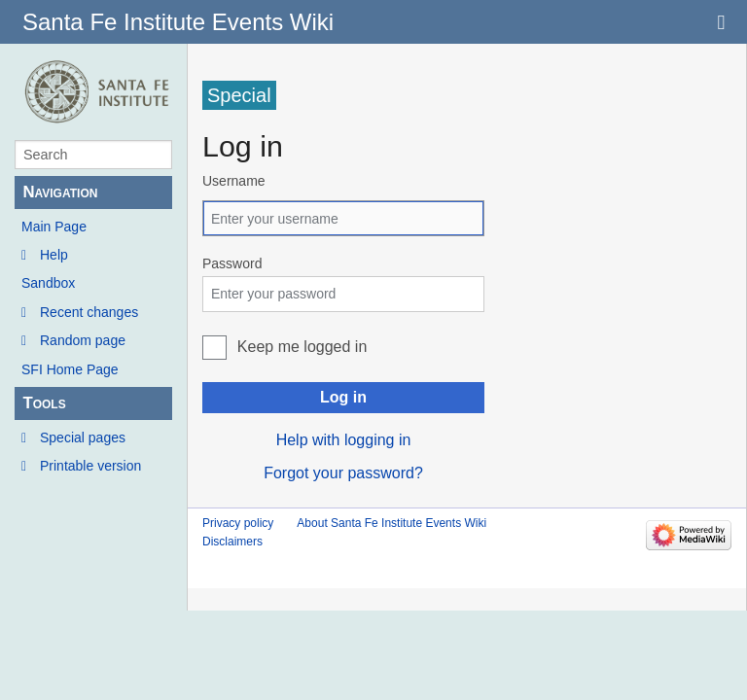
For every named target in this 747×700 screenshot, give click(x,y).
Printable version (90, 466)
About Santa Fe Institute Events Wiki (391, 523)
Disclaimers (232, 542)
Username (234, 181)
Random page (83, 340)
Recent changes (89, 312)
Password (232, 263)
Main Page (54, 227)
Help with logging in (344, 440)
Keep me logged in (302, 347)
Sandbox (48, 283)
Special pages (83, 437)
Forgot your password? (343, 473)
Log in (343, 397)
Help (54, 255)
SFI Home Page (70, 369)
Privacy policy (238, 523)
